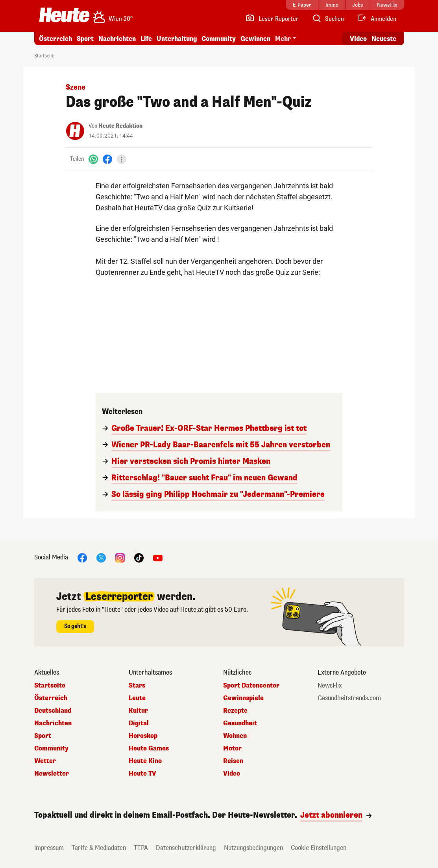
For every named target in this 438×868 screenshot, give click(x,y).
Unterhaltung (177, 39)
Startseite (44, 56)
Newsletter (52, 774)
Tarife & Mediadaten (99, 848)
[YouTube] (158, 557)
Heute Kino (145, 761)
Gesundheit (240, 723)
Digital (139, 723)
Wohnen (235, 736)
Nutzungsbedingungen (253, 848)
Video (232, 774)
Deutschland (53, 711)
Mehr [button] (283, 39)
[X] (101, 557)
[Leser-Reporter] (272, 19)
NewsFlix (330, 686)
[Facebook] (107, 159)
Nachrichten (117, 39)
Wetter (45, 761)
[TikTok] (139, 557)
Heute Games (149, 748)
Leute (137, 698)
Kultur (138, 711)
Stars (137, 686)
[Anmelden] (377, 19)
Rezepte (235, 711)
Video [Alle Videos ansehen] (358, 39)
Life (146, 39)
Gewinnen (255, 39)
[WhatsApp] (93, 159)
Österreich (55, 39)
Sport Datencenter (251, 686)
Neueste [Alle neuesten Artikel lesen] (384, 39)
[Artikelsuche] (328, 19)
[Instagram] (120, 557)
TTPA (141, 848)
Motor (232, 748)
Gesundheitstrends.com (349, 698)
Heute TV (142, 774)
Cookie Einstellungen (319, 848)
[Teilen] (122, 159)
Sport (85, 39)
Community (219, 39)
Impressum (49, 848)
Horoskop (143, 736)
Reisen (233, 761)
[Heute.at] (64, 15)
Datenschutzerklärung (186, 848)
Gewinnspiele (243, 698)
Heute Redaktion (120, 126)
